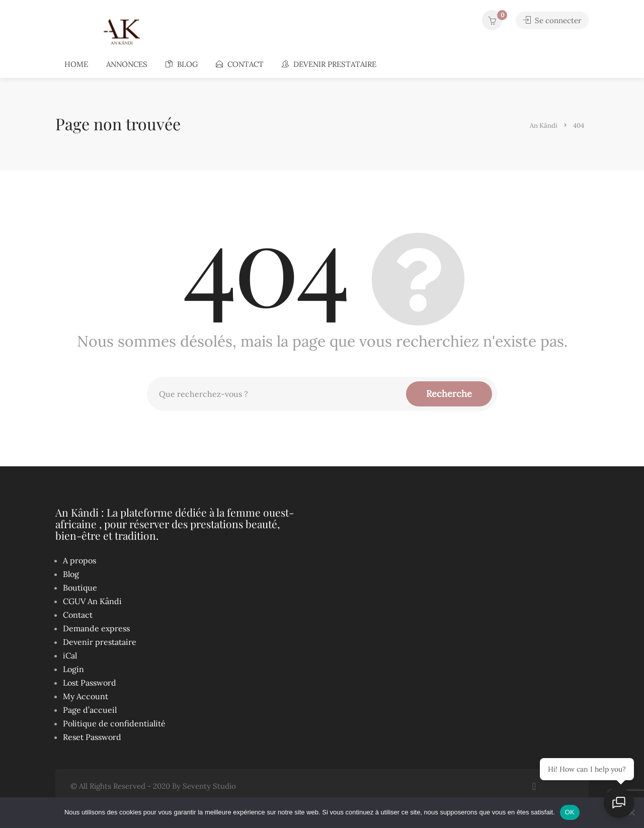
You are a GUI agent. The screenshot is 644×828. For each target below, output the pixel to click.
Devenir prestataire (329, 64)
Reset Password (92, 737)
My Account (86, 696)
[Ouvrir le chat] (619, 803)
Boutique (80, 588)
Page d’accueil (90, 710)
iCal (70, 655)
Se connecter (552, 20)
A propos (79, 560)
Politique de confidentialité (114, 723)
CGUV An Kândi (92, 601)
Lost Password (90, 683)
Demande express (96, 628)
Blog (182, 64)
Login (73, 669)
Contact (240, 64)
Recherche (449, 394)
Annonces (127, 64)
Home (76, 64)
